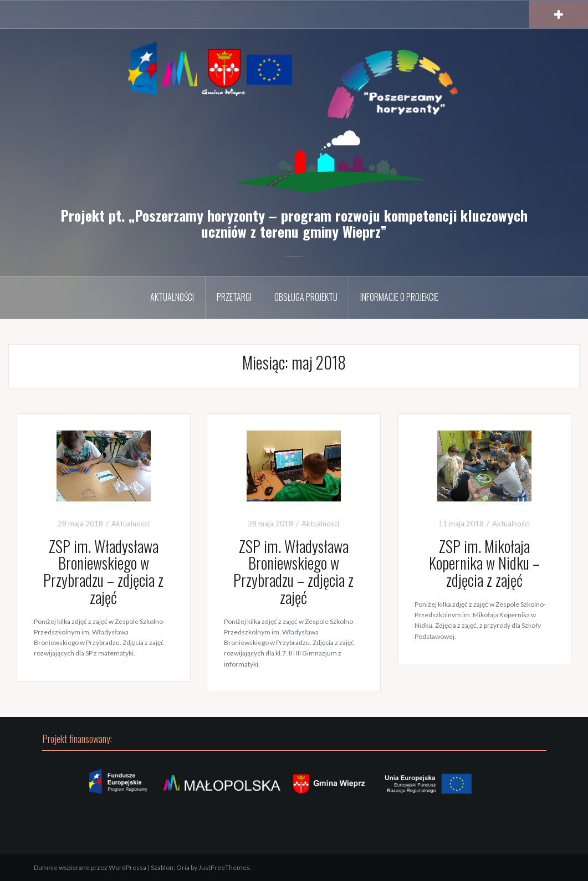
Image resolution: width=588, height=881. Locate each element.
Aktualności (172, 297)
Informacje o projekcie (399, 297)
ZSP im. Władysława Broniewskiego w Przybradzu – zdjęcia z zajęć (103, 572)
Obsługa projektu (306, 297)
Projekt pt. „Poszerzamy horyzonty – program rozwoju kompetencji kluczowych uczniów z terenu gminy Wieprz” (294, 223)
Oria (183, 867)
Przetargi (234, 297)
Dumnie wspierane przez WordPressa (90, 867)
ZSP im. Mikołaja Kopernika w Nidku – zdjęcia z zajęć (484, 563)
